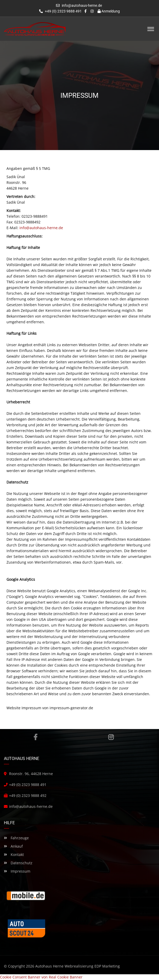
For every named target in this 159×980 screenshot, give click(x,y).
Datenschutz (18, 863)
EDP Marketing (107, 966)
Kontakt (14, 855)
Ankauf (13, 846)
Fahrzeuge (16, 838)
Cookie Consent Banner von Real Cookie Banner (41, 977)
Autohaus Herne (49, 966)
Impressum (17, 871)
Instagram (111, 737)
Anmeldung (109, 11)
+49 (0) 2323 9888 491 (60, 11)
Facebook (35, 737)
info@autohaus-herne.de (82, 5)
